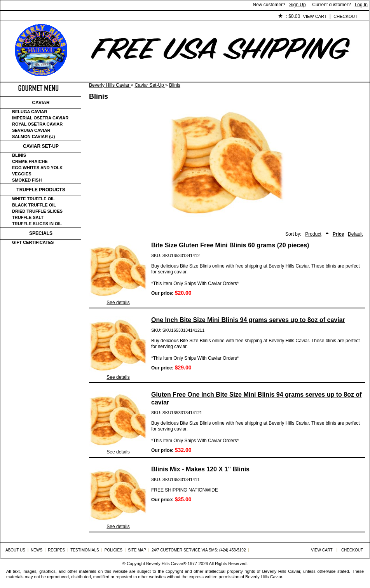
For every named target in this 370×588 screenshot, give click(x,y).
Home (13, 17)
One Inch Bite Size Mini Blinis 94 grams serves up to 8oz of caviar (248, 320)
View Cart (315, 16)
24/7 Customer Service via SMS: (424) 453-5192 (199, 550)
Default (355, 234)
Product (313, 234)
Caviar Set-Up (150, 85)
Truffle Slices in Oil (37, 224)
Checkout (346, 16)
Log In (361, 5)
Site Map (137, 550)
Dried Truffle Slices (37, 211)
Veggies (22, 174)
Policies (180, 17)
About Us (44, 17)
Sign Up (298, 5)
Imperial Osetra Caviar (40, 118)
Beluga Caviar (30, 112)
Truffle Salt (28, 217)
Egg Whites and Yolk (37, 168)
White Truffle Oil (33, 199)
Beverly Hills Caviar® (166, 563)
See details (118, 303)
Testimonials (141, 17)
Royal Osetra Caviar (37, 124)
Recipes (56, 550)
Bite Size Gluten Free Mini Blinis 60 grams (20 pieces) (230, 245)
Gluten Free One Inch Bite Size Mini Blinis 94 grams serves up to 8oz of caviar (256, 398)
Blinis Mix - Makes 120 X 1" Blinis (200, 469)
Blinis (175, 85)
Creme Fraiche (30, 161)
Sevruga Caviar (31, 130)
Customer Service (90, 17)
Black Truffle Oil (34, 205)
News (37, 550)
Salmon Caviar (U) (33, 136)
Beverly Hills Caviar (110, 85)
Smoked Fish (27, 180)
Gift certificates (33, 242)
